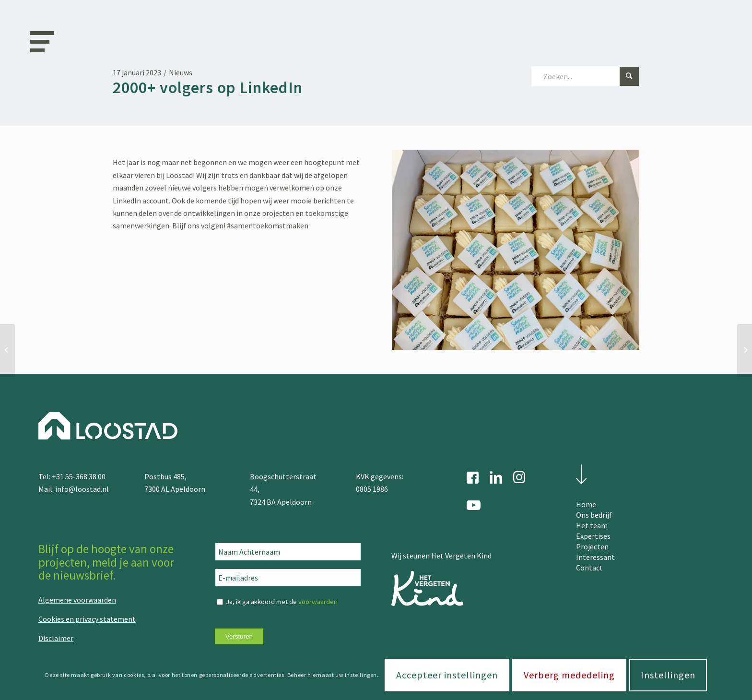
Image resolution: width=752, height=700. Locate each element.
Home (586, 504)
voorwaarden (318, 602)
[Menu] (39, 41)
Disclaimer (56, 638)
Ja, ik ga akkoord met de (282, 602)
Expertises (593, 536)
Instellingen (668, 675)
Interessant (595, 557)
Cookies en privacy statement (87, 619)
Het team (592, 525)
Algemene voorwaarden (77, 600)
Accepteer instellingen (447, 675)
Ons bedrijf (594, 515)
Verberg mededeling (569, 675)
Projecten (592, 546)
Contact (589, 568)
